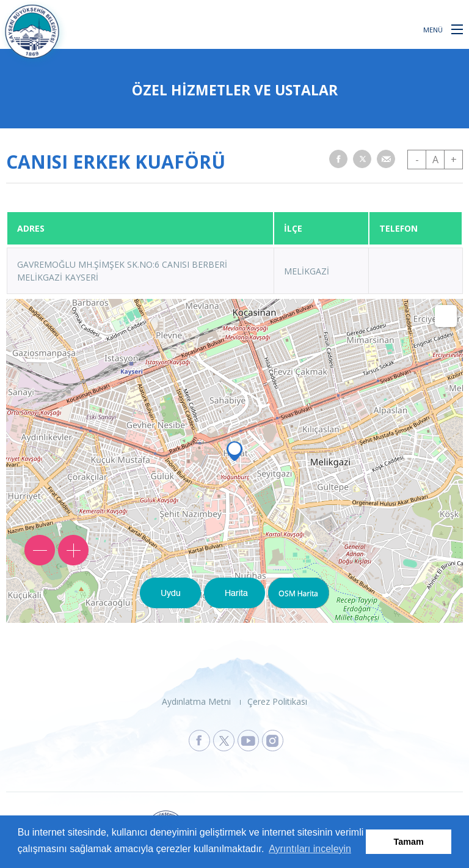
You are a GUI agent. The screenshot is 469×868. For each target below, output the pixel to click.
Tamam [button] (409, 842)
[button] (457, 29)
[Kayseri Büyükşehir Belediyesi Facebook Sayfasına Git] (199, 741)
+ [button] (454, 160)
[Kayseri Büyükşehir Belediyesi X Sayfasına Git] (224, 741)
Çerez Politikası (277, 701)
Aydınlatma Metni (196, 701)
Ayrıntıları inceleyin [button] (310, 849)
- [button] (417, 160)
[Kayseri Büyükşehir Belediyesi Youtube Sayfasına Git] (248, 741)
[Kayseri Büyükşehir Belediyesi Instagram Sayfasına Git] (273, 741)
